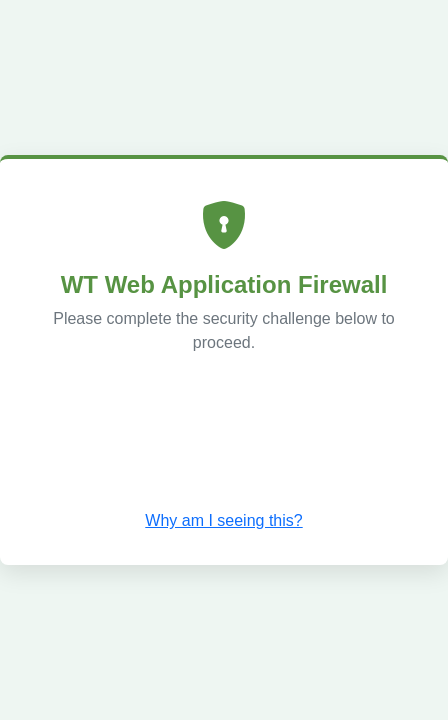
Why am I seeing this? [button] (223, 520)
